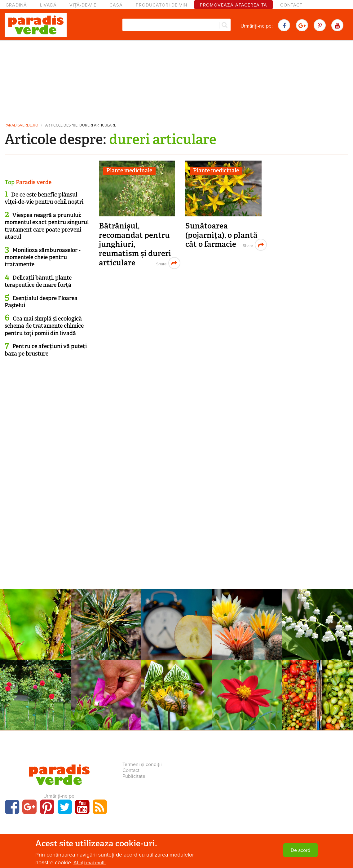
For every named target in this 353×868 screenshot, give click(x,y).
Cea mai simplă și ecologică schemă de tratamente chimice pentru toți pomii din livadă (44, 326)
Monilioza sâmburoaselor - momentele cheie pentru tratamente (43, 257)
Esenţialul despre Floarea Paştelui (41, 302)
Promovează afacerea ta (234, 5)
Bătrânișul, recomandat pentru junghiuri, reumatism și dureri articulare (135, 244)
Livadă (48, 5)
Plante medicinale (129, 170)
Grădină (16, 5)
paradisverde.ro (21, 125)
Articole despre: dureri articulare (81, 125)
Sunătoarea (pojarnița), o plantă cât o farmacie (221, 235)
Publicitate (134, 776)
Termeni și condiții (142, 764)
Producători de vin (161, 5)
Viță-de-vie (83, 5)
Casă (116, 5)
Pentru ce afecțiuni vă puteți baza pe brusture (46, 350)
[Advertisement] (177, 79)
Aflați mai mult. (90, 863)
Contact (291, 5)
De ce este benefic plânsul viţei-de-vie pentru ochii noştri (44, 198)
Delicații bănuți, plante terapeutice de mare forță (38, 281)
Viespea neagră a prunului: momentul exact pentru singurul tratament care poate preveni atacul (47, 226)
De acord (300, 850)
